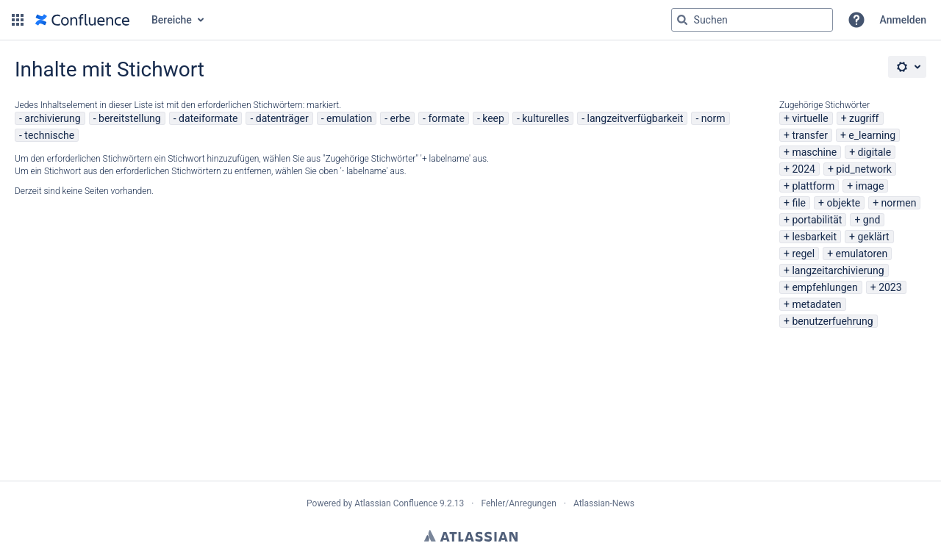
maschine (814, 152)
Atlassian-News (604, 503)
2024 (803, 169)
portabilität (817, 220)
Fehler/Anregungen (519, 503)
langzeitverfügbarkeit (636, 118)
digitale (875, 152)
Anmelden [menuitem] (903, 20)
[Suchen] (682, 20)
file (799, 203)
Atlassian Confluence (396, 503)
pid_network (864, 169)
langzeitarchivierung (838, 270)
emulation (349, 118)
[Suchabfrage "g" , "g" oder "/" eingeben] (752, 20)
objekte (843, 203)
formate (446, 118)
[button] (18, 20)
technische (49, 135)
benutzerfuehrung (832, 321)
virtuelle (810, 118)
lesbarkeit (814, 237)
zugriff (864, 118)
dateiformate (208, 118)
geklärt (874, 237)
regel (803, 254)
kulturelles (545, 118)
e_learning (872, 135)
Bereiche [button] (172, 20)
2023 (890, 287)
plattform (813, 186)
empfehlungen (824, 287)
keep (493, 118)
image (870, 186)
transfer (810, 135)
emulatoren (862, 254)
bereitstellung (130, 118)
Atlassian (471, 536)
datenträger (282, 118)
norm (713, 118)
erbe (400, 118)
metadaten (816, 304)
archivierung (52, 118)
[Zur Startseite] (82, 20)
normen (899, 203)
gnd (872, 220)
